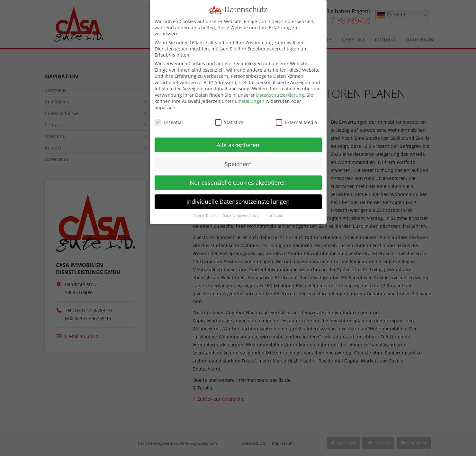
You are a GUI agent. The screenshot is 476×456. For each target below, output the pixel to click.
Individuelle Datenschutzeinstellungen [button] (238, 197)
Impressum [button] (274, 211)
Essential (169, 118)
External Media (296, 118)
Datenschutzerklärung (280, 90)
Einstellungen (250, 97)
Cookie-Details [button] (206, 211)
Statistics (229, 118)
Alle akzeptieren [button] (238, 140)
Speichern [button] (238, 159)
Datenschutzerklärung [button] (241, 211)
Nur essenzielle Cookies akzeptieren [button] (238, 178)
